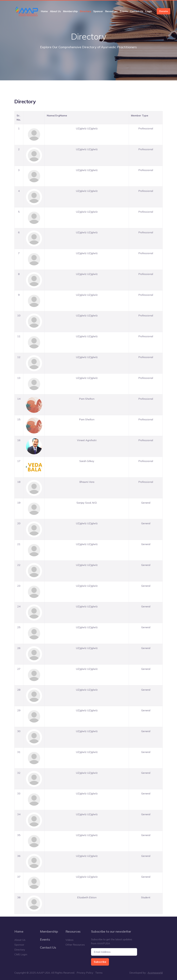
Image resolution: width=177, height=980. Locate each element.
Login (149, 11)
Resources (111, 11)
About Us (55, 11)
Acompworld (155, 973)
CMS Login (21, 954)
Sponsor (98, 11)
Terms (99, 973)
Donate (164, 11)
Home (44, 11)
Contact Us (137, 11)
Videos (69, 940)
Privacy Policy (85, 973)
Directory (85, 11)
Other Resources (75, 945)
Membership (70, 11)
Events (124, 11)
